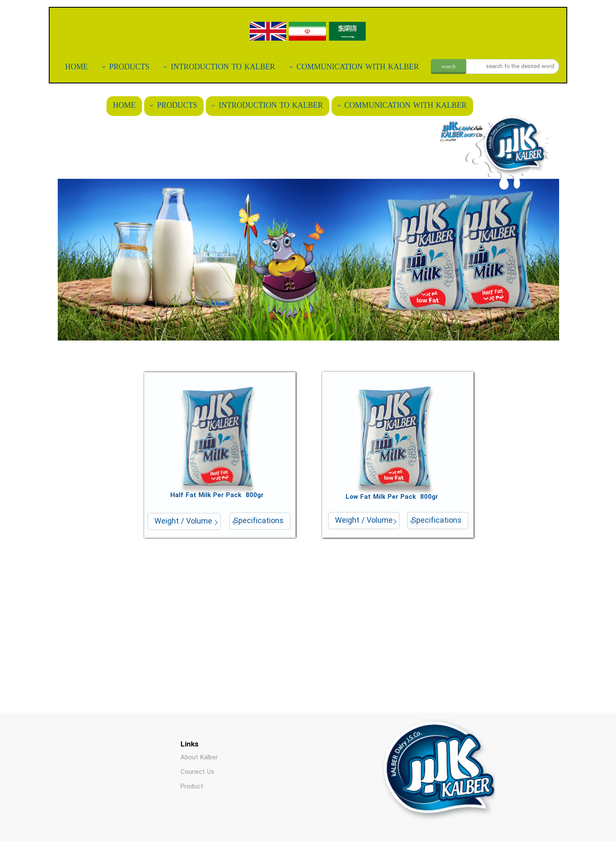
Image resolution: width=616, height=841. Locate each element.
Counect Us (197, 772)
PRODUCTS (129, 67)
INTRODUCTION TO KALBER (223, 67)
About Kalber (199, 758)
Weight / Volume (183, 521)
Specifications (259, 521)
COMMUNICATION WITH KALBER (358, 67)
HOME (76, 67)
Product (192, 787)
